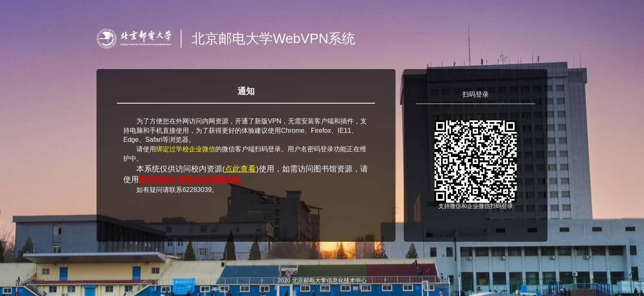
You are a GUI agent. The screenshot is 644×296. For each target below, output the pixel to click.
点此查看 (240, 169)
